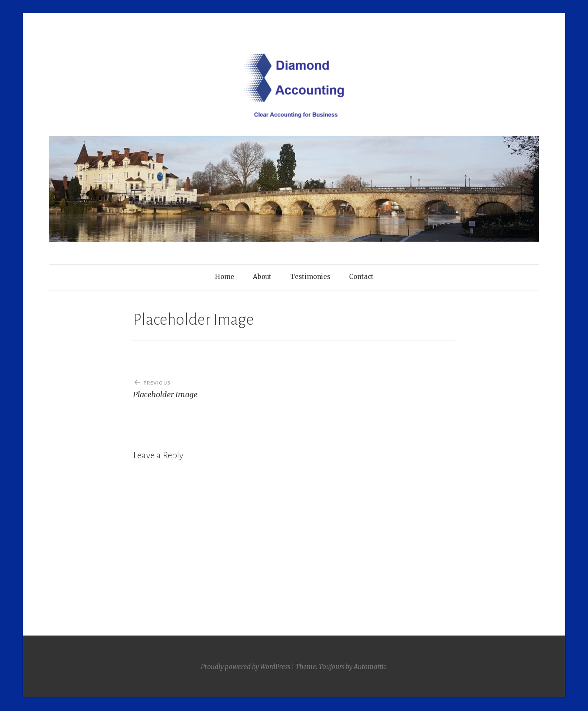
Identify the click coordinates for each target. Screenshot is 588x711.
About (262, 277)
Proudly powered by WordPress (245, 667)
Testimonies (310, 277)
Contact (361, 277)
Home (225, 277)
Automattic (370, 667)
